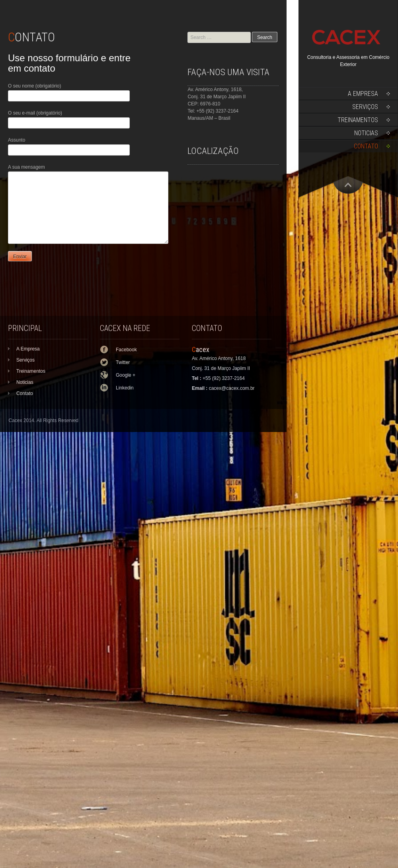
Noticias (366, 133)
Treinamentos (358, 120)
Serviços (365, 107)
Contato (366, 146)
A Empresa (363, 94)
